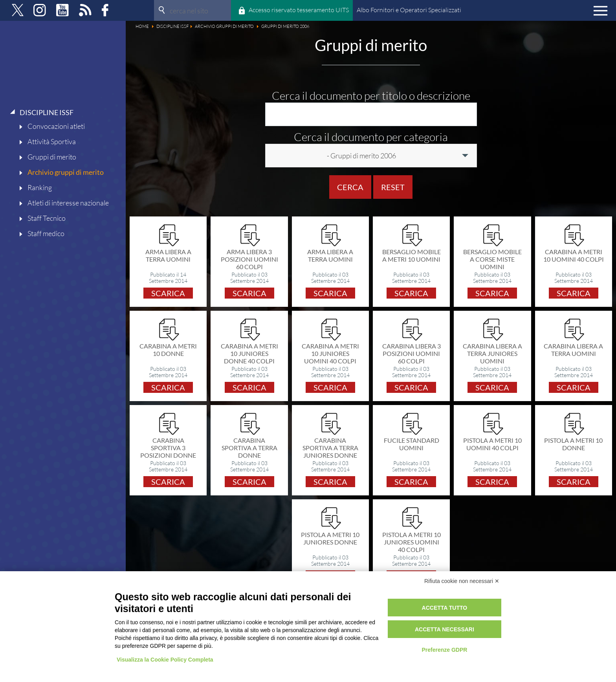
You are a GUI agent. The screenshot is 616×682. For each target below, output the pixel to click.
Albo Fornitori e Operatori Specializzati (409, 10)
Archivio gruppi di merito (66, 172)
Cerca (350, 187)
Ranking (40, 187)
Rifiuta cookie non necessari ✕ (462, 581)
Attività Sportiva (52, 141)
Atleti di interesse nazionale (68, 203)
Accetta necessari (445, 629)
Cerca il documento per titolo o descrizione (371, 95)
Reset (393, 187)
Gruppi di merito (52, 157)
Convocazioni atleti (56, 126)
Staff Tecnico (47, 218)
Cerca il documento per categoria (371, 137)
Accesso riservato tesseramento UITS (299, 10)
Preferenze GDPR (444, 650)
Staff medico (46, 233)
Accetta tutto (445, 608)
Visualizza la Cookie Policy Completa (165, 660)
